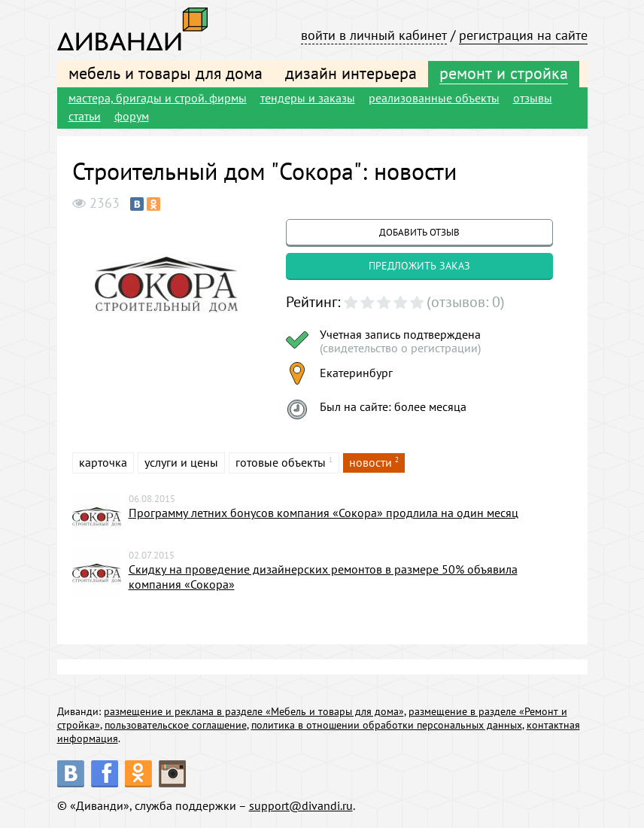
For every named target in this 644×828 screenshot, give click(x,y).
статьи (85, 116)
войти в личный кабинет (374, 35)
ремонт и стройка (504, 73)
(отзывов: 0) (466, 302)
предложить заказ (419, 266)
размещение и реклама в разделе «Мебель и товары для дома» (254, 711)
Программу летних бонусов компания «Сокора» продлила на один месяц (324, 513)
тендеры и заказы (308, 98)
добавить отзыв (419, 232)
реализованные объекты (434, 98)
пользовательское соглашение (176, 725)
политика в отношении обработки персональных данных (387, 725)
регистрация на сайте (523, 35)
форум (132, 116)
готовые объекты (281, 462)
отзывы (533, 98)
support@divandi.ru (301, 805)
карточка (103, 462)
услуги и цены (181, 462)
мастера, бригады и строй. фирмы (158, 98)
